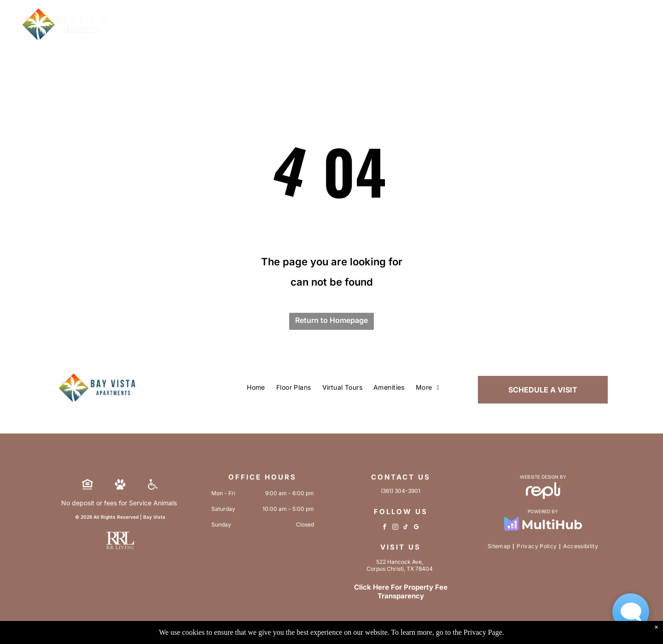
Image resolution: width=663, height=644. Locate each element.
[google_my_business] (416, 528)
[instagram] (395, 528)
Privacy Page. (484, 632)
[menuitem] (256, 388)
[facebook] (385, 528)
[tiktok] (406, 528)
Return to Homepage (331, 320)
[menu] (643, 33)
